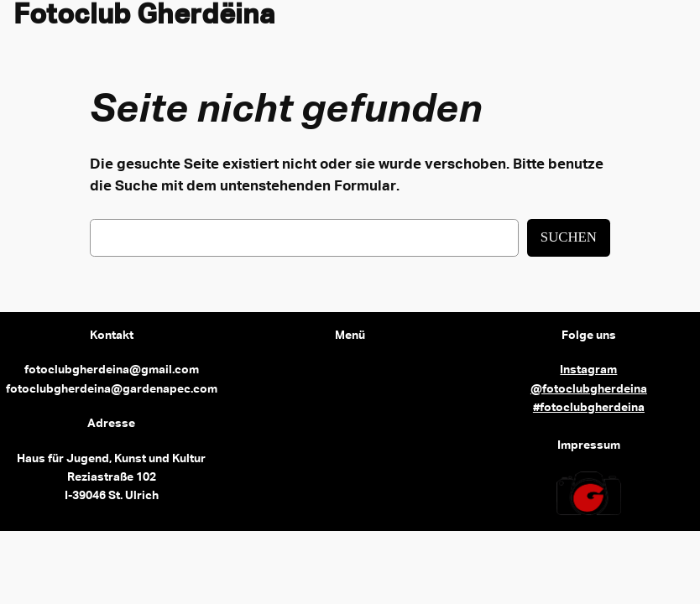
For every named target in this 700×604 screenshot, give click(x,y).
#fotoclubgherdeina (589, 408)
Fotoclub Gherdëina (144, 16)
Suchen (569, 237)
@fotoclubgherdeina (589, 389)
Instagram (588, 370)
